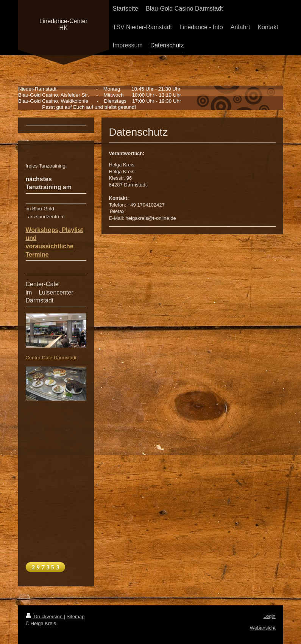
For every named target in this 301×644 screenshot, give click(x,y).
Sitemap (76, 617)
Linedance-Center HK (63, 24)
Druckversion (45, 617)
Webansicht (263, 628)
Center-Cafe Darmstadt (51, 358)
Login (270, 616)
